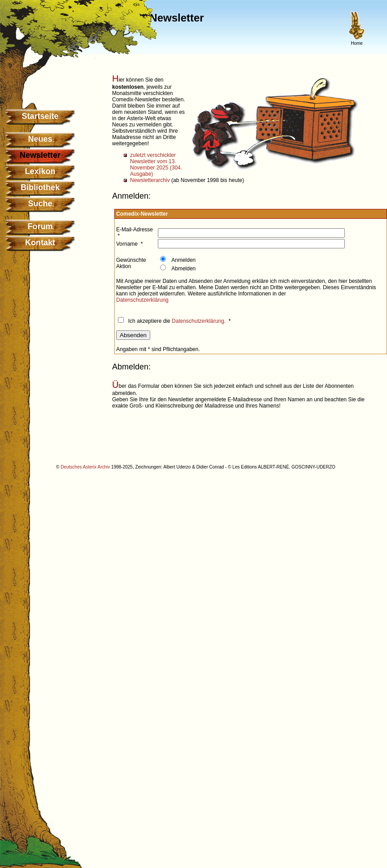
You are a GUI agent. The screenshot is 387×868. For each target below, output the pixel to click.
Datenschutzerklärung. (199, 321)
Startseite (40, 116)
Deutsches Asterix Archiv (85, 467)
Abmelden (183, 269)
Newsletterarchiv (150, 180)
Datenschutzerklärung (142, 300)
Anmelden (183, 260)
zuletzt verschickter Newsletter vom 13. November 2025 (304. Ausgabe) (156, 165)
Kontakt (40, 243)
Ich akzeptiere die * (178, 321)
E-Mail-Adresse (135, 230)
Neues (40, 139)
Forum (40, 226)
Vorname (127, 244)
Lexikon (40, 171)
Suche (40, 204)
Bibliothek (40, 187)
